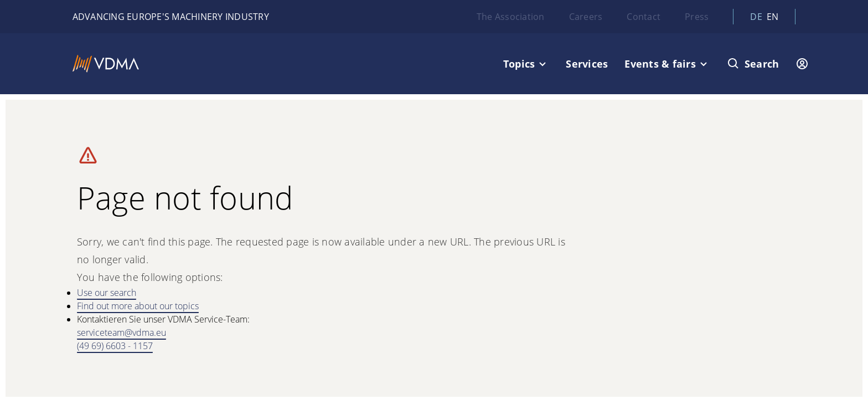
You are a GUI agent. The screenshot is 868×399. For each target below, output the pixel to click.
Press (697, 17)
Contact (644, 17)
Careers (586, 17)
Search (762, 64)
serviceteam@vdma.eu (122, 332)
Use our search (107, 293)
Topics (519, 64)
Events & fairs (660, 64)
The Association (511, 17)
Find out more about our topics (138, 306)
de (756, 17)
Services (587, 64)
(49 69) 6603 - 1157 (115, 346)
